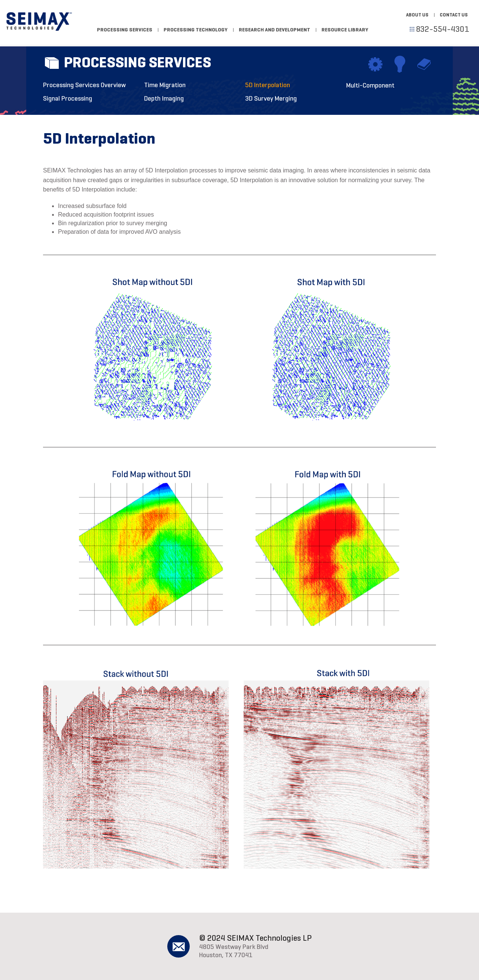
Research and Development (274, 30)
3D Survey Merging (271, 98)
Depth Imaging (164, 98)
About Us (417, 15)
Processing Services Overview (84, 85)
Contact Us (454, 15)
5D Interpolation (268, 85)
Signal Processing (68, 98)
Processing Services (125, 30)
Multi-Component (370, 85)
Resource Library (345, 30)
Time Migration (165, 85)
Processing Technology (196, 30)
